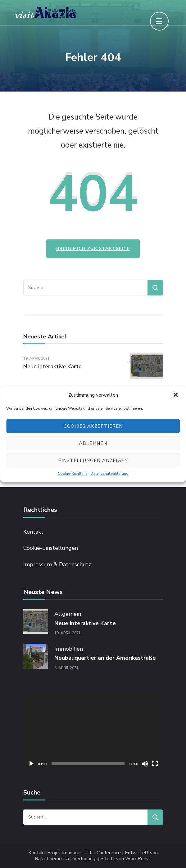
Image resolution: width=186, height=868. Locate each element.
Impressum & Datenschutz (57, 564)
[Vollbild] (155, 764)
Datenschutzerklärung (109, 474)
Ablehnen (93, 443)
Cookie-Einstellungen (51, 548)
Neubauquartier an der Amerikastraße (105, 658)
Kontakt (33, 532)
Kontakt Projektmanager (55, 853)
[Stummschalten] (145, 764)
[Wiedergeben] (31, 764)
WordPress (138, 859)
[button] (176, 395)
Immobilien (69, 649)
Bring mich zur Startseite (93, 249)
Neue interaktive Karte (52, 366)
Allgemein (68, 614)
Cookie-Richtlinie (73, 474)
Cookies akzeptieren (93, 426)
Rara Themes (50, 859)
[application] (93, 731)
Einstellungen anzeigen (93, 460)
